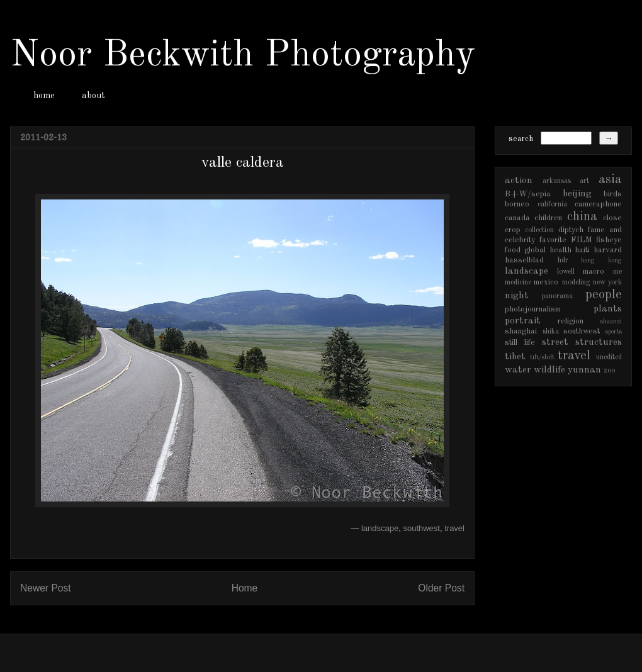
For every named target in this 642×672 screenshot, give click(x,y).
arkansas (557, 181)
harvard (608, 250)
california (552, 204)
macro (594, 272)
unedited (609, 357)
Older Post (441, 588)
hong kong (601, 260)
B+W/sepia (528, 194)
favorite (553, 240)
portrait (523, 321)
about (93, 96)
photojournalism (533, 309)
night (517, 296)
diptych (571, 230)
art (584, 181)
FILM (582, 240)
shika (551, 332)
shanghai (521, 331)
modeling (576, 283)
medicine (518, 283)
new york (607, 283)
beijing (577, 194)
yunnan (584, 370)
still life (520, 343)
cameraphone (598, 204)
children (548, 218)
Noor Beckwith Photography (243, 56)
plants (608, 309)
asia (610, 180)
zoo (609, 371)
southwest (421, 528)
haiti (582, 250)
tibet (515, 357)
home (44, 96)
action (519, 181)
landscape (380, 528)
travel (454, 528)
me (617, 272)
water (518, 370)
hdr (563, 260)
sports (614, 332)
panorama (557, 296)
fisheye (609, 240)
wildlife (549, 370)
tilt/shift (542, 357)
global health (548, 250)
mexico (546, 282)
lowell (566, 272)
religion (571, 321)
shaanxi (611, 322)
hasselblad (524, 260)
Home (245, 588)
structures (599, 342)
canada (517, 218)
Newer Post (46, 588)
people (604, 295)
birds (613, 194)
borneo (517, 204)
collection (539, 230)
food (513, 250)
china (582, 217)
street (555, 342)
